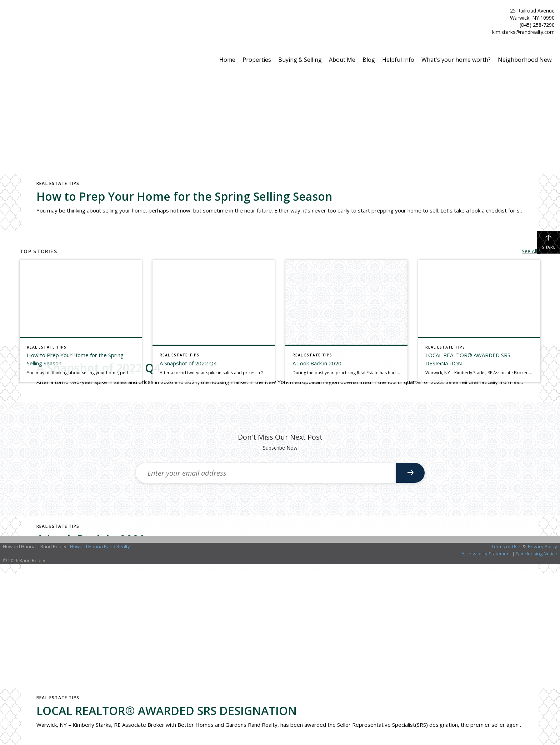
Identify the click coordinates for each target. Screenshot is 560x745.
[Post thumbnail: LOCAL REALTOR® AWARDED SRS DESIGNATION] (479, 321)
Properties (257, 60)
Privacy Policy (542, 546)
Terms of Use (506, 546)
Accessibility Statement (486, 554)
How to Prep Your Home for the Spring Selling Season (184, 196)
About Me (342, 60)
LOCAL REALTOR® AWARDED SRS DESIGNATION (167, 711)
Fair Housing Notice (536, 554)
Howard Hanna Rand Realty (100, 546)
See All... (531, 251)
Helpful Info (398, 60)
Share (549, 242)
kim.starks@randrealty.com (523, 32)
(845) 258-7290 (537, 25)
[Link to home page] (7, 19)
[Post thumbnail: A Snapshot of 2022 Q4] (214, 321)
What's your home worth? (456, 60)
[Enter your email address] (266, 473)
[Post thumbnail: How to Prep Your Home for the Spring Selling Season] (81, 321)
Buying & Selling (300, 60)
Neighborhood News (526, 60)
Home (227, 60)
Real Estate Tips (58, 183)
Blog (369, 60)
